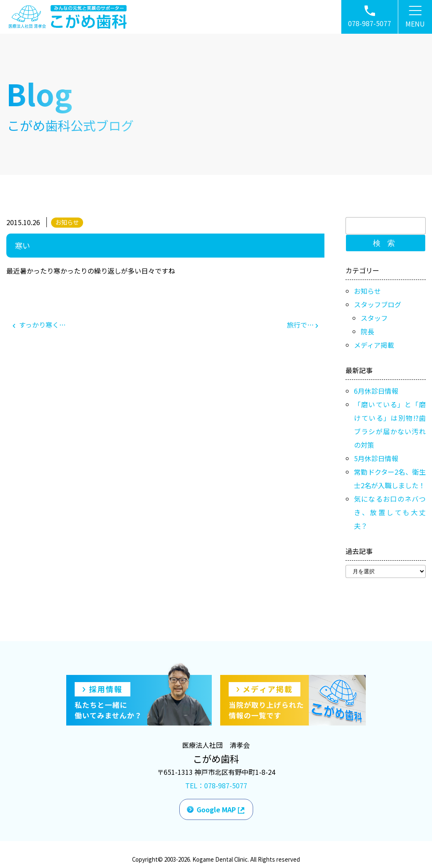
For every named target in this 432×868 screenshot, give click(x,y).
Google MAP (216, 809)
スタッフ (374, 318)
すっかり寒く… (39, 325)
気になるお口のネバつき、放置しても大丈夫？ (390, 512)
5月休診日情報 (376, 458)
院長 (367, 331)
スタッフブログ (378, 304)
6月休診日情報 (376, 391)
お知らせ (67, 222)
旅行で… (302, 325)
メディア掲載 (374, 345)
